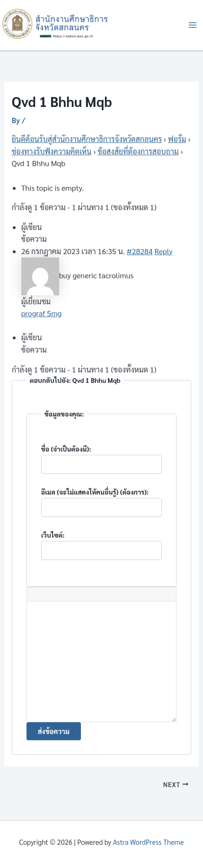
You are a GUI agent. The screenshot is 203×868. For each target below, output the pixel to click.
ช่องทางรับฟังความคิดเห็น (52, 151)
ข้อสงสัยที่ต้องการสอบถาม (138, 151)
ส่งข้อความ (54, 731)
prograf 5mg (42, 313)
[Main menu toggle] (193, 25)
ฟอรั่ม (177, 139)
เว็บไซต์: (53, 535)
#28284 (140, 251)
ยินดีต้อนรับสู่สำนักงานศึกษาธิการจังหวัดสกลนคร (87, 139)
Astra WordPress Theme (149, 842)
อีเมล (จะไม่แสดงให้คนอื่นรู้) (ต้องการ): (95, 492)
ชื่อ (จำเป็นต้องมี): (66, 449)
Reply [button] (163, 251)
